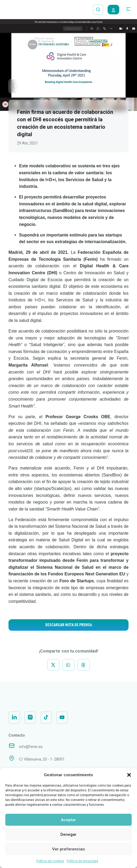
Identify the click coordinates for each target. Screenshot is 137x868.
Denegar (68, 834)
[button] (129, 775)
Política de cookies (50, 861)
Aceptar (68, 820)
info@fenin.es (31, 750)
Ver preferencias (68, 849)
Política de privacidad (82, 861)
